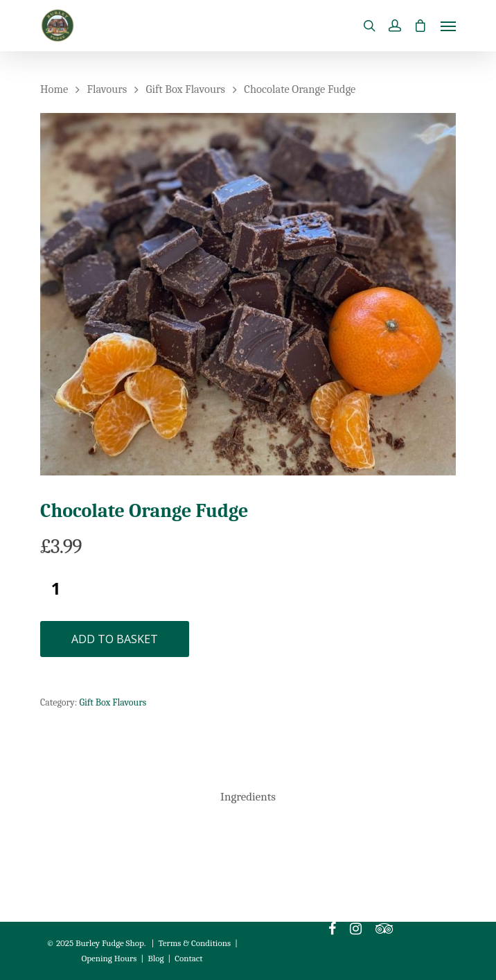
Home (54, 89)
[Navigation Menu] (448, 26)
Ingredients (248, 797)
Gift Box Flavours (186, 89)
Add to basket (115, 639)
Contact (188, 958)
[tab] (248, 797)
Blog (156, 958)
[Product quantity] (56, 588)
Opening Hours (109, 958)
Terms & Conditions (195, 943)
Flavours (107, 89)
